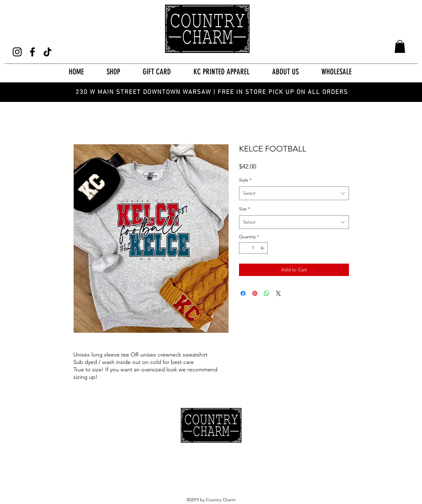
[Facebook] (32, 52)
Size (244, 209)
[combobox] (294, 193)
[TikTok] (48, 52)
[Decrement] (244, 248)
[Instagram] (17, 52)
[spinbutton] (253, 248)
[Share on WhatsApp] (267, 293)
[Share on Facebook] (243, 293)
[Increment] (263, 248)
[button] (400, 46)
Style (245, 180)
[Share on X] (278, 293)
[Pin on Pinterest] (255, 293)
